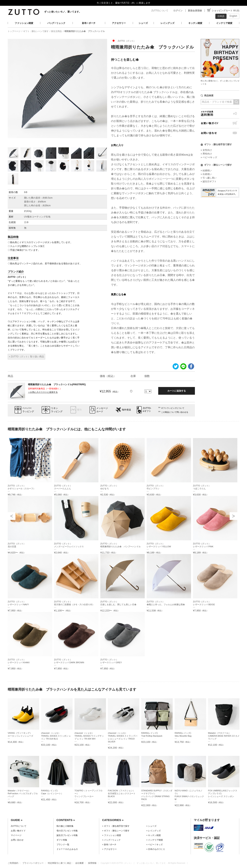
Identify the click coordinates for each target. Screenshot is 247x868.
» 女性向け (206, 150)
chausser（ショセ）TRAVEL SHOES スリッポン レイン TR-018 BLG (56, 736)
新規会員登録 (195, 11)
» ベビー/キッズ (209, 157)
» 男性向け (206, 154)
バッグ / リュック (56, 23)
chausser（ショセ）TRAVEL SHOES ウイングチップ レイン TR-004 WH (89, 736)
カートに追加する (177, 391)
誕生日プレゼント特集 (67, 835)
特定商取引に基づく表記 (60, 863)
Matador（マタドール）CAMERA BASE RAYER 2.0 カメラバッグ (224, 736)
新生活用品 (56, 31)
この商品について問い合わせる (175, 412)
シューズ (143, 23)
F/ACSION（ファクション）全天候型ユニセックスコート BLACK (122, 793)
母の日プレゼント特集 (67, 831)
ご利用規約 (13, 863)
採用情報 (92, 863)
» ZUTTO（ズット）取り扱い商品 (26, 357)
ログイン (178, 11)
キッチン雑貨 (195, 23)
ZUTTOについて (160, 11)
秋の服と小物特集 (65, 826)
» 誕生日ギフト (209, 181)
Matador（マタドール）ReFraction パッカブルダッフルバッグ (23, 793)
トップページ (14, 31)
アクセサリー (119, 23)
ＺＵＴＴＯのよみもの (67, 849)
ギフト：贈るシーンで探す (36, 31)
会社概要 (80, 863)
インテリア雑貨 (224, 23)
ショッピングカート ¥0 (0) (225, 11)
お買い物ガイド (220, 123)
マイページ (16, 835)
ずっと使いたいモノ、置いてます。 (63, 12)
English (233, 16)
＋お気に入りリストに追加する (43, 392)
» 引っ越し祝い (209, 178)
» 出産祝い (206, 174)
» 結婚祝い (206, 170)
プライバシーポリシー (33, 863)
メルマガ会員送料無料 (220, 113)
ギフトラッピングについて (173, 408)
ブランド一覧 (63, 844)
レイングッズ (167, 23)
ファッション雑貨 (24, 23)
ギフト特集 (62, 840)
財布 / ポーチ (89, 23)
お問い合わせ (220, 133)
